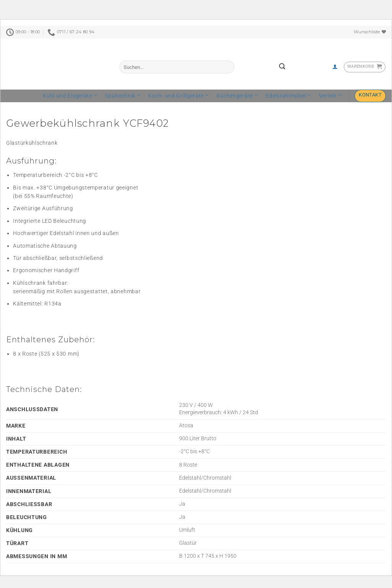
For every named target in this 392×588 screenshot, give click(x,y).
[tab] (24, 106)
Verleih (331, 96)
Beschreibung (24, 106)
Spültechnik (123, 96)
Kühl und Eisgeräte (70, 96)
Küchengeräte (238, 96)
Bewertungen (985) (72, 106)
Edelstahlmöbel (288, 96)
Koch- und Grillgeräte (179, 96)
